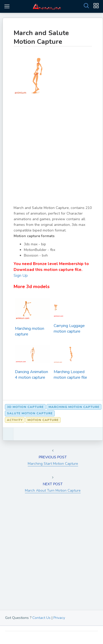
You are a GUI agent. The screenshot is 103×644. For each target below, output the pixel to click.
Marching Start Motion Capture (53, 464)
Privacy (59, 618)
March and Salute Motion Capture (41, 37)
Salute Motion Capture (30, 413)
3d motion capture (25, 407)
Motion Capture (43, 420)
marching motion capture (74, 407)
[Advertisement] (51, 154)
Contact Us (41, 618)
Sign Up (21, 276)
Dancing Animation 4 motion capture (31, 375)
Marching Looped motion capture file (70, 375)
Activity (15, 420)
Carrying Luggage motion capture (69, 329)
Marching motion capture (30, 331)
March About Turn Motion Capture (53, 490)
